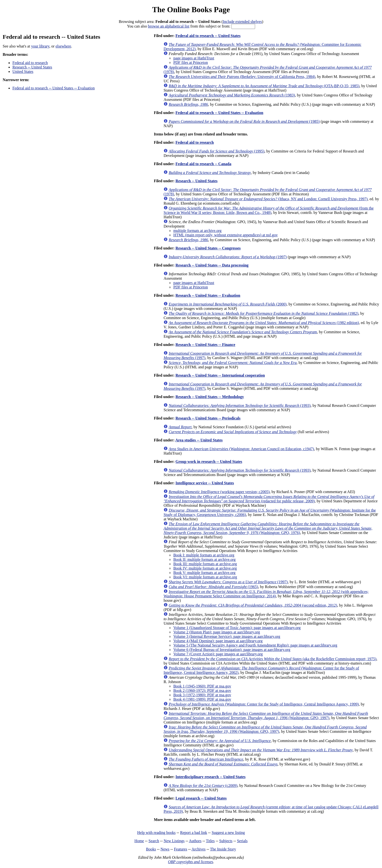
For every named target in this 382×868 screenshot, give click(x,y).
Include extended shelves (242, 22)
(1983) (232, 95)
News (165, 849)
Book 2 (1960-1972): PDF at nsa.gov (202, 691)
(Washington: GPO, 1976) (268, 528)
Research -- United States (32, 67)
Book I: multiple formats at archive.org (204, 555)
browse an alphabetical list (169, 26)
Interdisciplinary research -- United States (210, 777)
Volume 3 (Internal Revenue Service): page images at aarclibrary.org (227, 636)
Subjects (226, 841)
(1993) (239, 405)
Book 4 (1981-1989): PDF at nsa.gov (202, 699)
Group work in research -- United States (209, 462)
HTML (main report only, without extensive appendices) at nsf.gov (225, 235)
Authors (195, 841)
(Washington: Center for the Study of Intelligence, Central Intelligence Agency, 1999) (264, 704)
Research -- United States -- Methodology (210, 397)
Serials (242, 841)
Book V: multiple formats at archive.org (204, 573)
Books (151, 849)
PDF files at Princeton (191, 62)
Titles (210, 841)
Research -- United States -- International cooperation (220, 375)
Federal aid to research (30, 63)
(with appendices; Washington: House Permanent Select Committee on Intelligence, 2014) (266, 594)
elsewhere (63, 46)
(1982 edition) (264, 323)
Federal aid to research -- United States (208, 36)
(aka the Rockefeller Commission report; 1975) (272, 659)
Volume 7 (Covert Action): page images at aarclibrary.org (218, 654)
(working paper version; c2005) (219, 492)
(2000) (228, 304)
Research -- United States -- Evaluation (208, 295)
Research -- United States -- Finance (205, 345)
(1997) (228, 257)
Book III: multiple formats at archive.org (205, 564)
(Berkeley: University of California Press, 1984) (242, 77)
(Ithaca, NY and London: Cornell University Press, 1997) (268, 199)
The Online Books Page (191, 10)
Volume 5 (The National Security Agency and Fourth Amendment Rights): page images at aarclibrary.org (255, 645)
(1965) (213, 587)
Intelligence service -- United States (205, 483)
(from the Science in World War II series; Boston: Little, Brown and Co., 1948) (268, 210)
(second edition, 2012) (253, 605)
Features (181, 849)
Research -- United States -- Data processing (212, 265)
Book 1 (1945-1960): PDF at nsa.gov (202, 686)
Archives (199, 849)
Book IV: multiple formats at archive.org (205, 568)
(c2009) (203, 786)
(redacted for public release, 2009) (269, 499)
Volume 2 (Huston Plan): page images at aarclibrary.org (217, 632)
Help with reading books (156, 833)
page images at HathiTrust (194, 58)
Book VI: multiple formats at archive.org (205, 577)
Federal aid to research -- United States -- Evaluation (54, 88)
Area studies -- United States (199, 440)
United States (23, 72)
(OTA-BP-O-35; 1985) (264, 86)
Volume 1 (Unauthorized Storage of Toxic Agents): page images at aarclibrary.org (237, 628)
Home (139, 841)
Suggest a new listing (228, 833)
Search (154, 841)
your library (40, 46)
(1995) (216, 151)
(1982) (263, 313)
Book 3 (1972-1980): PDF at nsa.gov (202, 695)
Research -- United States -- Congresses (208, 248)
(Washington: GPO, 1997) (266, 716)
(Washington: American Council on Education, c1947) (241, 449)
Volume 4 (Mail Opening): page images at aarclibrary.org (218, 641)
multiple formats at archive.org (197, 231)
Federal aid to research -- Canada (203, 164)
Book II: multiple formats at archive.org (204, 559)
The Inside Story (223, 849)
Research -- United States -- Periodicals (208, 418)
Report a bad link (194, 833)
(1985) (244, 121)
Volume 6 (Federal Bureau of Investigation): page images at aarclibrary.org (232, 650)
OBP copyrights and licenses (190, 862)
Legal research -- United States (201, 798)
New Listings (174, 841)
